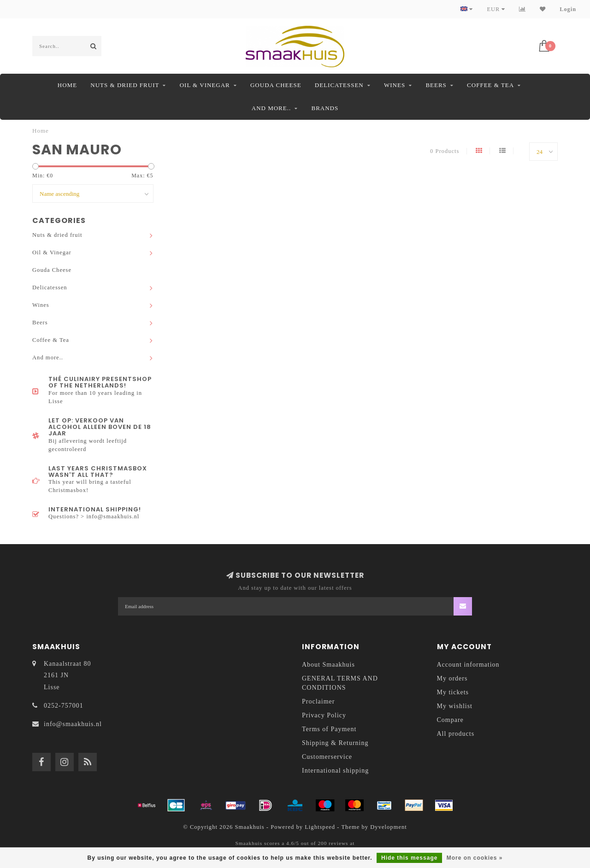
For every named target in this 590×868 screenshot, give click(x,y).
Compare (450, 720)
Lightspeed (320, 827)
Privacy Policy (324, 715)
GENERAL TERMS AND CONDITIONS (340, 683)
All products (456, 734)
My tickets (453, 692)
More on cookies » (475, 858)
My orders (452, 678)
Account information (468, 665)
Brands (325, 108)
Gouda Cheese (276, 85)
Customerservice (327, 757)
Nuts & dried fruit (125, 85)
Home (67, 85)
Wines (395, 85)
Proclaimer (318, 701)
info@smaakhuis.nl (73, 724)
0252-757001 (64, 706)
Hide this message (409, 858)
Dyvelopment (389, 827)
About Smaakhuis (328, 665)
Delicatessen (339, 85)
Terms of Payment (329, 729)
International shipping (335, 771)
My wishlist (455, 706)
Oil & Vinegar (205, 85)
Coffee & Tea (490, 85)
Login (568, 9)
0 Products (445, 151)
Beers (436, 85)
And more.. (271, 108)
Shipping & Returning (335, 743)
